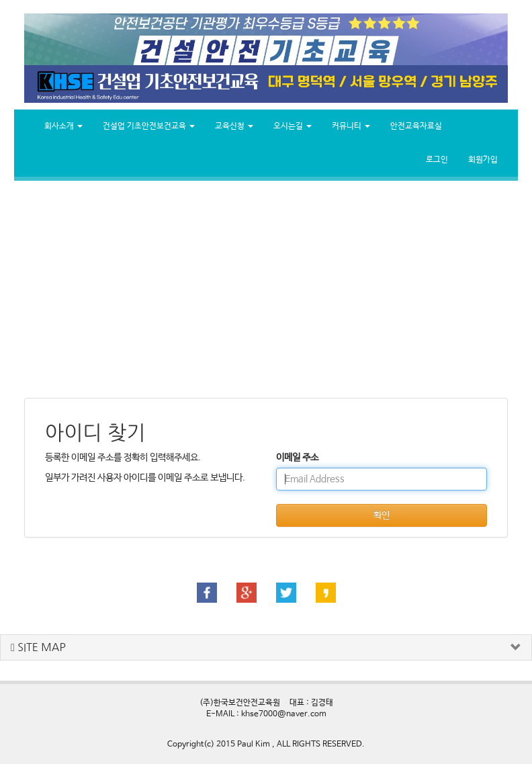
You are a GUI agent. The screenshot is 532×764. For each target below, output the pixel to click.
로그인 (437, 160)
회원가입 (483, 160)
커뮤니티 (351, 126)
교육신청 (234, 126)
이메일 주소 (297, 458)
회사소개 (63, 126)
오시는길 (293, 126)
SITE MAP (38, 647)
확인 (382, 515)
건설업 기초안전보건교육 (149, 126)
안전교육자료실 (416, 126)
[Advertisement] (266, 288)
